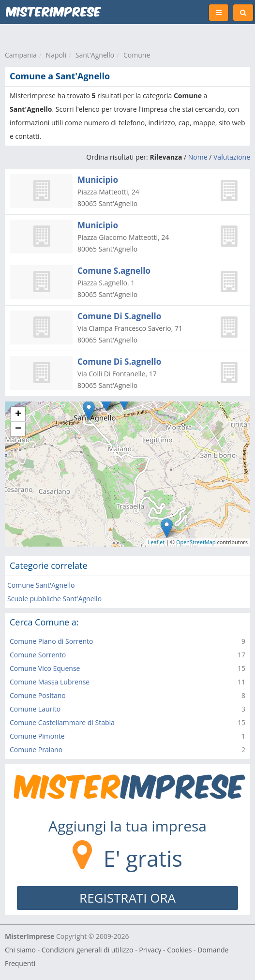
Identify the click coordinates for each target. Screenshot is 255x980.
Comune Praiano (36, 750)
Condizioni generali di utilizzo (88, 950)
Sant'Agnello (95, 55)
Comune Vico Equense (45, 668)
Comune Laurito (35, 709)
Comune (137, 55)
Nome (198, 157)
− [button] (18, 429)
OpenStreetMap (196, 542)
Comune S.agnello (114, 271)
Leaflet (157, 542)
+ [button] (18, 415)
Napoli (56, 55)
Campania (21, 55)
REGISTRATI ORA (127, 898)
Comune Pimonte (37, 736)
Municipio (98, 180)
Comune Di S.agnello (119, 316)
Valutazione (232, 157)
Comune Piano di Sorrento (51, 641)
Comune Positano (38, 695)
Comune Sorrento (38, 655)
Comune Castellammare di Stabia (62, 722)
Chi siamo (20, 950)
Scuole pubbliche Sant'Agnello (54, 599)
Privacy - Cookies (165, 950)
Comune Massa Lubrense (50, 682)
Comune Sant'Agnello (41, 585)
